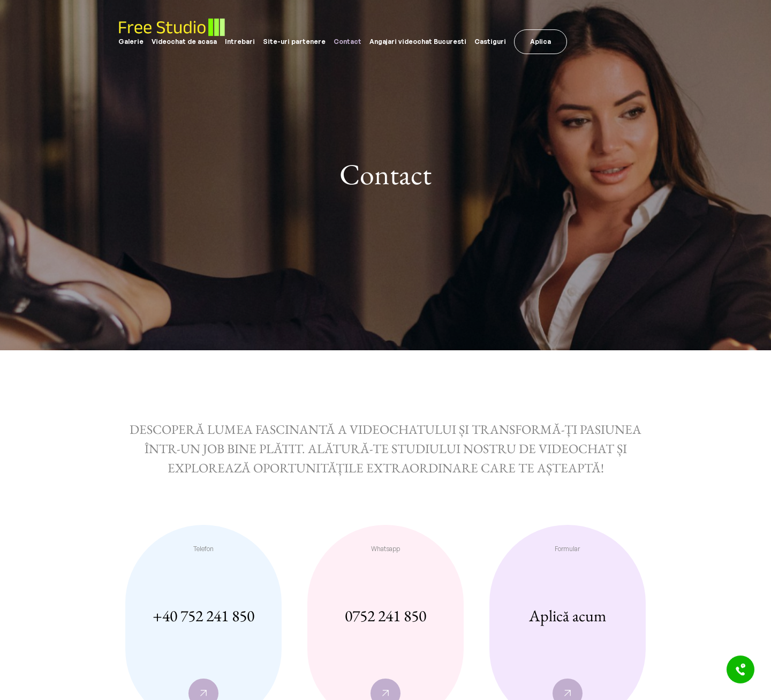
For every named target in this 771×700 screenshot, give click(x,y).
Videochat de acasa (184, 42)
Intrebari (240, 42)
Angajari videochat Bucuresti (418, 42)
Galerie (131, 42)
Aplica (541, 42)
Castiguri (490, 42)
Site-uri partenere (294, 42)
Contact (347, 42)
